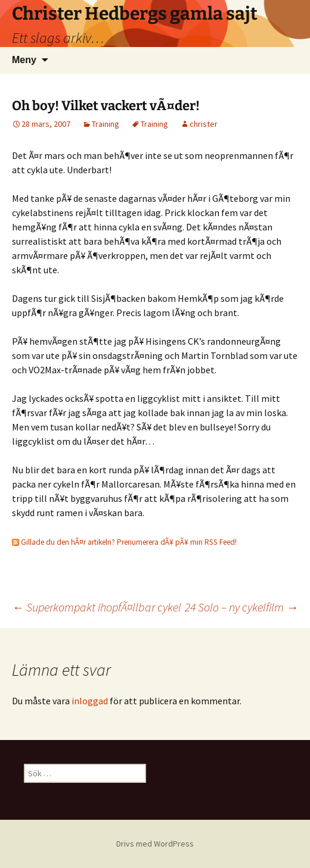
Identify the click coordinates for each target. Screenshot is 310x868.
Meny (24, 60)
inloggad (90, 701)
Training (106, 124)
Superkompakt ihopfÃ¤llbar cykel (97, 607)
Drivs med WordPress (155, 844)
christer (204, 124)
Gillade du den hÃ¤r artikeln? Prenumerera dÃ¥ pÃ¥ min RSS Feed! (124, 542)
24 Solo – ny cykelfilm (241, 607)
